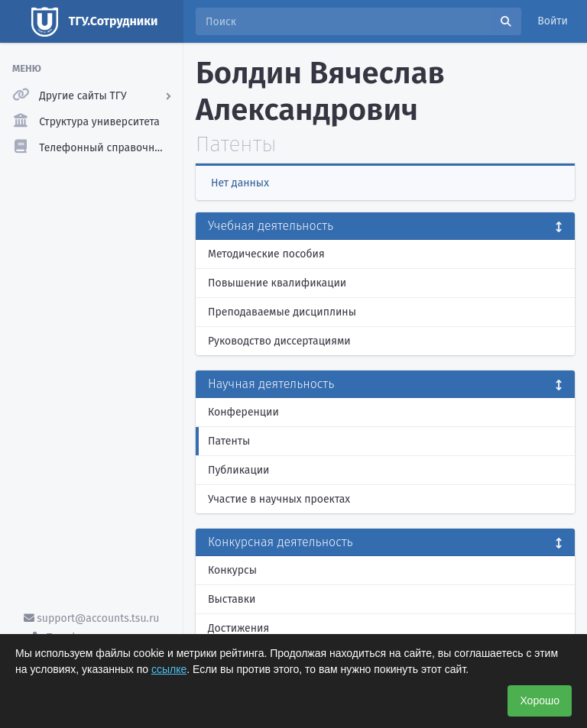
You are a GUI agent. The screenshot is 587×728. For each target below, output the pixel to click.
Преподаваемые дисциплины (282, 312)
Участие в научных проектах (279, 499)
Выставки (232, 599)
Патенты (229, 441)
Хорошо (540, 700)
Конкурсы (232, 570)
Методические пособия (266, 254)
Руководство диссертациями (279, 341)
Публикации (238, 470)
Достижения (238, 628)
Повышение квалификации (277, 283)
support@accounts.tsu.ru (92, 618)
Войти (553, 21)
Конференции (243, 412)
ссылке (169, 669)
